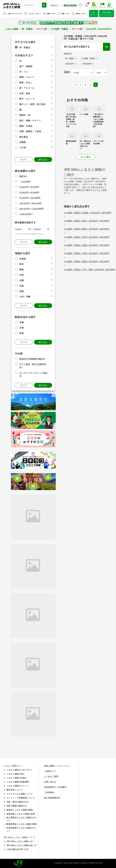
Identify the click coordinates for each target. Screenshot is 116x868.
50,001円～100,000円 (30, 197)
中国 (21, 285)
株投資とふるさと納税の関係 (20, 809)
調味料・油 (25, 114)
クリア (24, 159)
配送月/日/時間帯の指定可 (32, 358)
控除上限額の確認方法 (17, 805)
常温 (21, 332)
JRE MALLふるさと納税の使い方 (21, 845)
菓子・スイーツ (27, 98)
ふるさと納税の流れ (15, 773)
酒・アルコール (27, 87)
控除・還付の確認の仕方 (18, 801)
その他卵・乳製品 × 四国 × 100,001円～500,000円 (87, 261)
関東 (21, 269)
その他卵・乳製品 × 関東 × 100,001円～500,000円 (87, 228)
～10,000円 (25, 181)
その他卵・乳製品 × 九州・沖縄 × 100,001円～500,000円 (90, 269)
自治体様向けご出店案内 (55, 786)
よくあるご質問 (51, 776)
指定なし (24, 176)
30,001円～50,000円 (29, 192)
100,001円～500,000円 (30, 203)
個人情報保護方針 (52, 797)
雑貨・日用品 (26, 125)
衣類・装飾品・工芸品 (30, 131)
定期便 (23, 142)
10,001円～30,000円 (29, 186)
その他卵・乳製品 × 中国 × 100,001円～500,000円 (87, 253)
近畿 (21, 280)
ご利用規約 (49, 792)
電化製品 (24, 136)
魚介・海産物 (26, 66)
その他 (23, 147)
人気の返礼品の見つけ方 (18, 849)
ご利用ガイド (50, 771)
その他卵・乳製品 (59, 28)
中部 (21, 274)
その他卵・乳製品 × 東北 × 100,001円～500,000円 (87, 220)
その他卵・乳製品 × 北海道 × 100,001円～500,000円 (88, 212)
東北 (21, 263)
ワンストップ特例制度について (21, 797)
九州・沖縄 (25, 296)
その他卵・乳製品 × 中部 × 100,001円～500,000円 (87, 236)
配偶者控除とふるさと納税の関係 (22, 823)
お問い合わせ (50, 781)
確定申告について (14, 789)
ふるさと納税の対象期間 (18, 781)
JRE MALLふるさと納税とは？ (20, 841)
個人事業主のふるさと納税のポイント (22, 818)
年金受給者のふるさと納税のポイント (22, 829)
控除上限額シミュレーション (57, 765)
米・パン (24, 71)
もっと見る (86, 156)
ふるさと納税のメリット (18, 785)
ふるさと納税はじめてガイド (20, 769)
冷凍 (21, 327)
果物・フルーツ (27, 76)
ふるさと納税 (11, 28)
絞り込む (43, 159)
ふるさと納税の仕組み (17, 777)
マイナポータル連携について (20, 793)
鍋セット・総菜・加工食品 (32, 104)
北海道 (23, 258)
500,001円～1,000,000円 (31, 208)
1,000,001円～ (26, 213)
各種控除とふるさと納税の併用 (21, 813)
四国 (21, 291)
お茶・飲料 (25, 93)
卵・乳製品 (27, 28)
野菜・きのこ (26, 82)
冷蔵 (21, 322)
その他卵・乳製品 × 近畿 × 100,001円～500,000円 (87, 245)
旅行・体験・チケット (30, 120)
